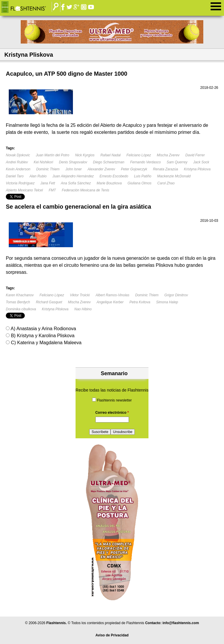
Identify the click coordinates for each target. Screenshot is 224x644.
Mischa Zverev (168, 155)
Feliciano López (139, 155)
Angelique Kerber (110, 302)
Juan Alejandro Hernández (73, 176)
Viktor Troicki (80, 295)
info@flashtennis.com (181, 623)
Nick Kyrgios (85, 155)
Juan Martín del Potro (53, 155)
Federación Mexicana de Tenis (86, 190)
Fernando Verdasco (145, 162)
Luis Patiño (142, 176)
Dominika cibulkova (21, 309)
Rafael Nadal (110, 155)
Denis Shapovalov (73, 162)
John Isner (73, 169)
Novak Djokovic (18, 155)
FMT (52, 190)
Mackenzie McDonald (174, 176)
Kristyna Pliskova (197, 169)
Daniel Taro (15, 176)
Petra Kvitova (140, 302)
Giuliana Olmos (139, 183)
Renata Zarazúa (165, 169)
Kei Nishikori (43, 162)
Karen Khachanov (20, 295)
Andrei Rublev (17, 162)
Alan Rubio (38, 176)
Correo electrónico (112, 413)
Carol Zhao (166, 183)
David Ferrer (195, 155)
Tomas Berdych (18, 302)
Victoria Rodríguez (20, 183)
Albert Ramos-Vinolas (113, 295)
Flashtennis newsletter (114, 400)
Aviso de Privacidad (112, 635)
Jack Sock (201, 162)
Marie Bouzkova (109, 183)
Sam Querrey (177, 162)
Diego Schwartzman (109, 162)
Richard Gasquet (49, 302)
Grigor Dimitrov (176, 295)
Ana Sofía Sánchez (76, 183)
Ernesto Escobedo (114, 176)
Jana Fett (48, 183)
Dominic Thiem (48, 169)
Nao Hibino (83, 309)
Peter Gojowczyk (134, 169)
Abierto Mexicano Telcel (24, 190)
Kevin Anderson (18, 169)
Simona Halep (167, 302)
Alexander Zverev (101, 169)
